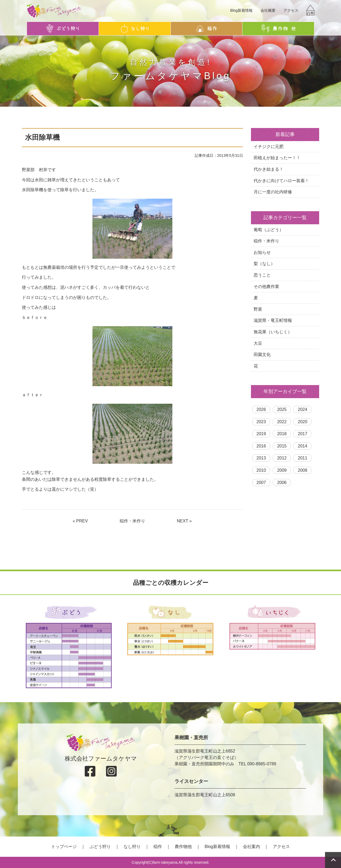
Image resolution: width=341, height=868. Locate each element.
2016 (261, 446)
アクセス (291, 10)
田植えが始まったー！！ (277, 158)
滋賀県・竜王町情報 (273, 320)
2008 (303, 470)
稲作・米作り (132, 521)
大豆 (258, 343)
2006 (282, 483)
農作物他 (183, 847)
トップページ (64, 847)
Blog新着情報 (241, 10)
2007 (261, 483)
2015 (282, 446)
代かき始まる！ (269, 169)
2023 (261, 422)
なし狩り (132, 847)
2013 (261, 458)
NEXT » (184, 521)
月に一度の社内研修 (273, 192)
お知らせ (262, 252)
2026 (261, 409)
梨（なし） (264, 264)
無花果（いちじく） (273, 332)
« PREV (80, 521)
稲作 (158, 847)
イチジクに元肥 (269, 147)
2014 (303, 446)
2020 (303, 422)
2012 (282, 458)
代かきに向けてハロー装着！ (281, 181)
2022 (282, 422)
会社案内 (251, 847)
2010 (261, 470)
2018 (282, 434)
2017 (303, 434)
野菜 (258, 309)
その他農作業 (266, 287)
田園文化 (262, 355)
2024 (303, 409)
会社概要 (268, 10)
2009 (282, 470)
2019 (261, 434)
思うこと (262, 275)
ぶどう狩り (100, 847)
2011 (303, 458)
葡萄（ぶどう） (269, 230)
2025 (282, 409)
